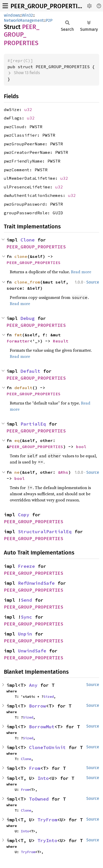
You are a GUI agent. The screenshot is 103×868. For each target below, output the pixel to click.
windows (12, 15)
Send (26, 600)
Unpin (25, 634)
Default (30, 371)
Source (93, 282)
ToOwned (39, 799)
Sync (26, 617)
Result (61, 341)
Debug (28, 318)
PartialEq (33, 424)
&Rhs (63, 472)
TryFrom (47, 820)
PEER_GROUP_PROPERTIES (47, 6)
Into (43, 778)
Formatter (18, 341)
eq (17, 440)
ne (17, 472)
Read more (81, 272)
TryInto (47, 840)
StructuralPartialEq (45, 532)
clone (21, 256)
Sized (49, 697)
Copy (24, 515)
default (23, 388)
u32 (28, 109)
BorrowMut (42, 727)
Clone (28, 240)
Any (33, 685)
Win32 (27, 15)
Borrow (38, 706)
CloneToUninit (47, 747)
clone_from (27, 282)
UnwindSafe (32, 651)
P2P (49, 20)
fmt (18, 335)
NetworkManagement (24, 20)
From (35, 768)
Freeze (26, 566)
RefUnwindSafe (36, 583)
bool (81, 447)
